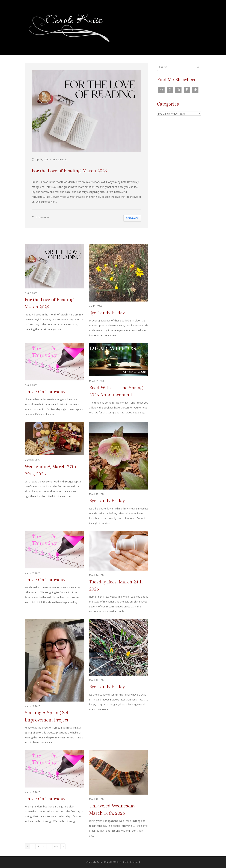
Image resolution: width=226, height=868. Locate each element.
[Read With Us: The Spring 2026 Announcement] (119, 380)
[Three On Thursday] (54, 380)
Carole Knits (103, 862)
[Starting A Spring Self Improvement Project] (54, 682)
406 (57, 846)
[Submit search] (198, 67)
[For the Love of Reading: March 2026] (54, 291)
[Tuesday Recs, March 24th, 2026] (119, 573)
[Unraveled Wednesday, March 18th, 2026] (119, 794)
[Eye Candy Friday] (119, 291)
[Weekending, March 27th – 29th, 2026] (54, 474)
